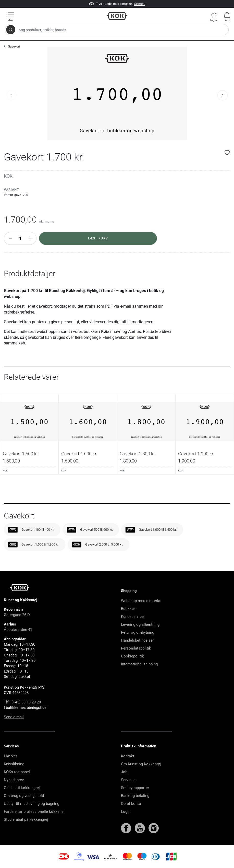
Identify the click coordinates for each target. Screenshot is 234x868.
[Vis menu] (11, 17)
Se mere (140, 4)
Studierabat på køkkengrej (26, 819)
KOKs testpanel (17, 772)
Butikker (128, 609)
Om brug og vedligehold (24, 796)
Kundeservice (132, 617)
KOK (8, 176)
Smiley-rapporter (135, 788)
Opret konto (131, 804)
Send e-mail (14, 717)
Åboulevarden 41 (18, 630)
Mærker (10, 756)
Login (126, 812)
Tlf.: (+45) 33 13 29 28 (22, 702)
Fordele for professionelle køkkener (34, 812)
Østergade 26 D (17, 615)
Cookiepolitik (132, 656)
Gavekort (14, 47)
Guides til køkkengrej (22, 788)
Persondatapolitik (136, 648)
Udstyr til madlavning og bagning (32, 804)
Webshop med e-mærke (141, 601)
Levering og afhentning (140, 624)
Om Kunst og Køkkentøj (141, 764)
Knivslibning (14, 764)
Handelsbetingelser (137, 640)
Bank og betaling (135, 796)
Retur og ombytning (138, 632)
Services (128, 780)
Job (124, 772)
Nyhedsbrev (14, 780)
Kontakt (128, 756)
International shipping (139, 664)
